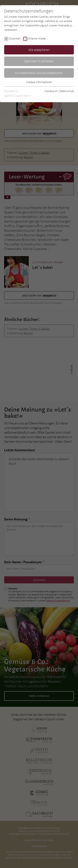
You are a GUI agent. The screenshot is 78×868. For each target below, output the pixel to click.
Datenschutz (67, 91)
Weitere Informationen (39, 82)
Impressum (51, 91)
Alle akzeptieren (39, 50)
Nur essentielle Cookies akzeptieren (39, 73)
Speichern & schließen (39, 61)
